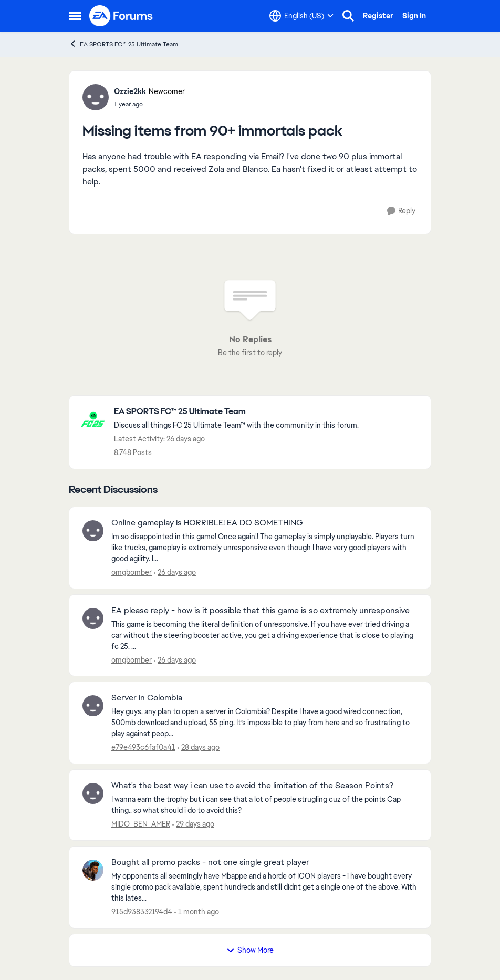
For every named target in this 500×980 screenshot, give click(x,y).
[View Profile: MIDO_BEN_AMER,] (93, 793)
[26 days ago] (175, 572)
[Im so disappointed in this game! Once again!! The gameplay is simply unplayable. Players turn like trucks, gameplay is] (264, 548)
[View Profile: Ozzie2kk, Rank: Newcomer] (96, 97)
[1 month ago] (197, 912)
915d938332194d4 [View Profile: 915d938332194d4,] (142, 912)
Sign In (414, 16)
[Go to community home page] (121, 16)
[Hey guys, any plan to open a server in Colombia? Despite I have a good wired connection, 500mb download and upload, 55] (264, 723)
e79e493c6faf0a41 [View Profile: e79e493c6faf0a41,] (143, 747)
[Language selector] (301, 16)
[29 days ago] (193, 824)
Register (378, 16)
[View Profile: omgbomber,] (93, 531)
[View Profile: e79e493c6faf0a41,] (93, 706)
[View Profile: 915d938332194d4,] (93, 870)
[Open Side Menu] (75, 16)
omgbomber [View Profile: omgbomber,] (132, 572)
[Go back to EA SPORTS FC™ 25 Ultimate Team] (236, 412)
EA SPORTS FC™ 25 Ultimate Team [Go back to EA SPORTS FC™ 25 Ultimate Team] (123, 44)
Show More (250, 950)
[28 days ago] (199, 747)
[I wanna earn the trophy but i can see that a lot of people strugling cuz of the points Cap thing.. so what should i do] (264, 805)
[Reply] (401, 211)
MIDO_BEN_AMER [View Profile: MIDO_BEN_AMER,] (141, 824)
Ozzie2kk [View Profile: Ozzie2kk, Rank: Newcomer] (130, 91)
